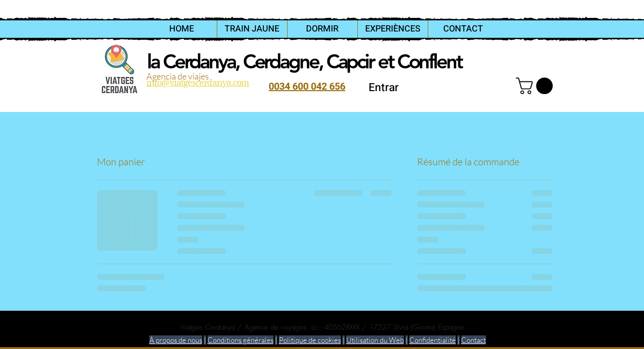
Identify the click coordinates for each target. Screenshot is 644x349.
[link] (536, 86)
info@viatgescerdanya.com (198, 83)
